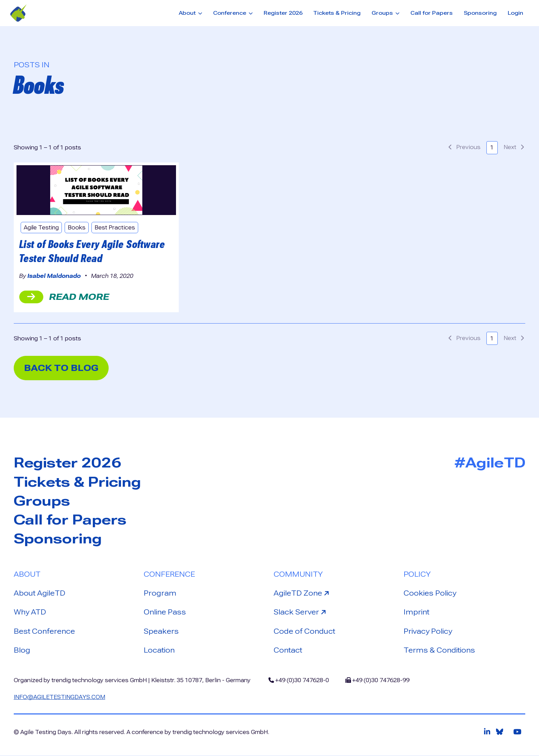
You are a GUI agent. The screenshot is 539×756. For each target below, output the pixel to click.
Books (77, 228)
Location (159, 651)
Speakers (161, 632)
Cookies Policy (430, 594)
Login (515, 13)
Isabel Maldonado (54, 276)
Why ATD (30, 613)
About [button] (188, 13)
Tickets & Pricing (337, 13)
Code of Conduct (304, 632)
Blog (22, 651)
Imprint (416, 613)
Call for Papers (432, 13)
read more (64, 297)
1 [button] (492, 148)
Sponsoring (480, 13)
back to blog (62, 368)
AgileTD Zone (302, 593)
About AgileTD (40, 594)
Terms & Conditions (439, 651)
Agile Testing (42, 228)
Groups (42, 501)
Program (160, 594)
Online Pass (165, 613)
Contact (288, 651)
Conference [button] (230, 13)
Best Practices (115, 228)
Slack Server (301, 612)
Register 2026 (283, 13)
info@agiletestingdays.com (60, 697)
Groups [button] (383, 13)
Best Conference (44, 632)
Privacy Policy (428, 632)
